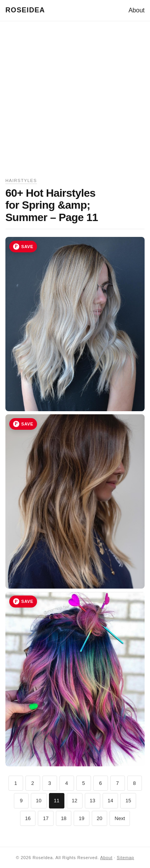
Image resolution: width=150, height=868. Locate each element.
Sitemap (126, 858)
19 (81, 818)
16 (28, 818)
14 (110, 801)
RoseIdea (25, 10)
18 (64, 818)
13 (93, 801)
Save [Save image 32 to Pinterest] (27, 424)
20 (99, 818)
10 (39, 801)
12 (74, 801)
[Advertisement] (75, 102)
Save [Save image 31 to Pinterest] (27, 247)
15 (128, 801)
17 (46, 818)
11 (57, 801)
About (137, 10)
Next (120, 818)
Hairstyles (21, 180)
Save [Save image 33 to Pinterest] (27, 601)
